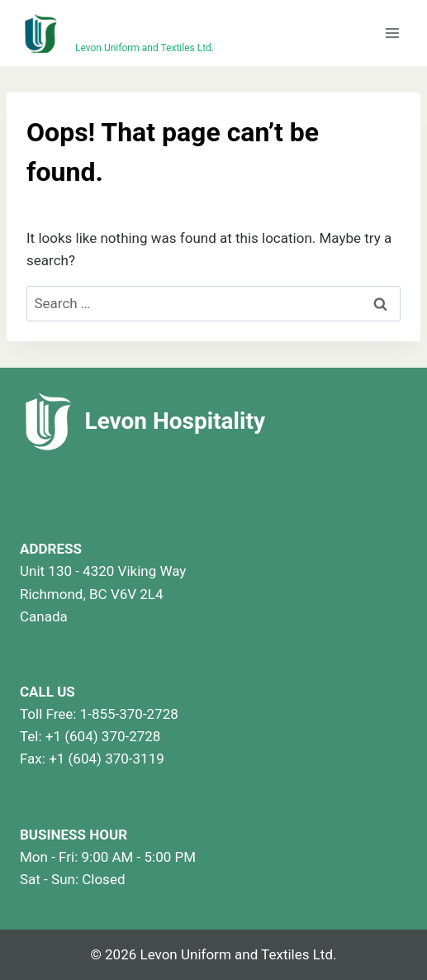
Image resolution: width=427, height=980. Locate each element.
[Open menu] (392, 33)
